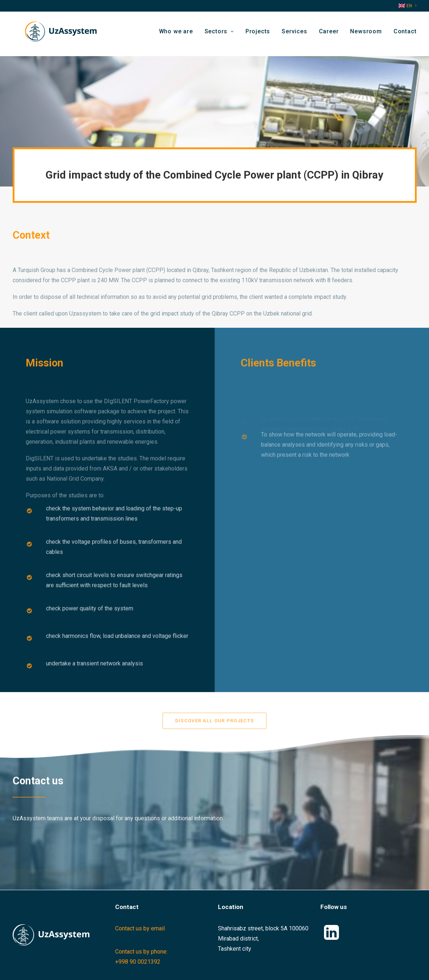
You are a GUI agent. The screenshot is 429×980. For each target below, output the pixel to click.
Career (329, 34)
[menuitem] (407, 6)
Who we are (176, 34)
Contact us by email (140, 928)
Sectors (219, 34)
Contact (405, 34)
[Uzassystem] (58, 34)
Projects (258, 34)
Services (294, 34)
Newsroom (366, 34)
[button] (332, 938)
